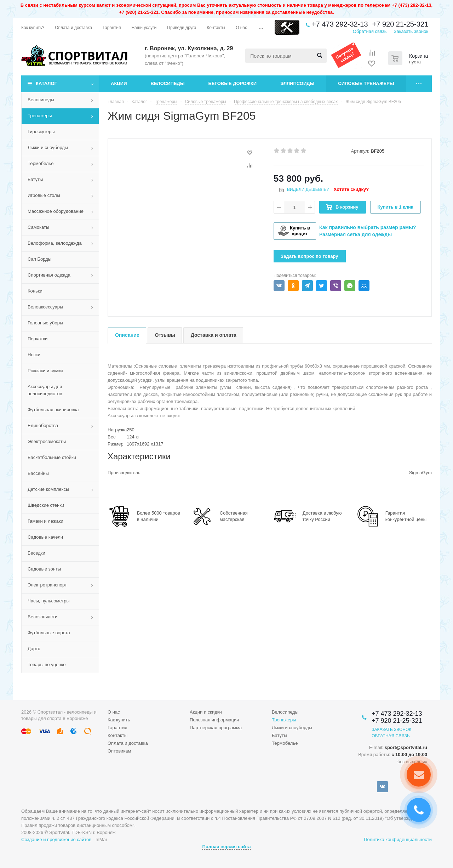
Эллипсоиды (297, 83)
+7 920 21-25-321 (400, 24)
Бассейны (38, 473)
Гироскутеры (41, 132)
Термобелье (41, 163)
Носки (34, 355)
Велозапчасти (42, 617)
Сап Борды (39, 259)
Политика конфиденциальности (398, 839)
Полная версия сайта (226, 847)
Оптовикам (119, 751)
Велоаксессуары (45, 307)
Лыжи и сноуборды (48, 147)
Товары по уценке (47, 665)
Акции (119, 83)
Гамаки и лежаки (45, 521)
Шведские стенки (46, 505)
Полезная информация (214, 720)
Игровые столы (44, 195)
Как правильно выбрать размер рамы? (368, 227)
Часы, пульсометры (49, 601)
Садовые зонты (44, 569)
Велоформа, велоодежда (55, 243)
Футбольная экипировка (53, 410)
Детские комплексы (48, 489)
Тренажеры (40, 116)
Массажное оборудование (56, 211)
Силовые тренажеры (366, 83)
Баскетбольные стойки (52, 457)
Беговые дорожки (233, 83)
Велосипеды (168, 83)
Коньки (35, 291)
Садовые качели (45, 537)
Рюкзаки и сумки (45, 371)
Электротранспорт (47, 585)
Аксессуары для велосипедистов (45, 390)
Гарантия (117, 728)
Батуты (35, 179)
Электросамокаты (47, 441)
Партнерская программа (216, 728)
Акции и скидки (206, 712)
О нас (114, 712)
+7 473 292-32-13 (340, 24)
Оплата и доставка (128, 743)
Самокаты (38, 227)
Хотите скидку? (351, 189)
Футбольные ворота (49, 633)
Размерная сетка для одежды (355, 234)
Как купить (119, 720)
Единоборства (43, 426)
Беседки (36, 553)
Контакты (117, 735)
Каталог (46, 83)
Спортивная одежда (49, 275)
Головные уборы (45, 323)
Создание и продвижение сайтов (56, 839)
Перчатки (38, 339)
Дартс (34, 649)
